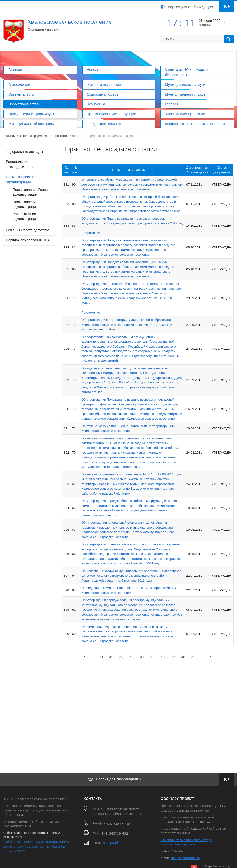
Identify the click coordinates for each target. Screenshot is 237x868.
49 (193, 657)
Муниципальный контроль (31, 124)
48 (183, 657)
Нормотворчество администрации (20, 179)
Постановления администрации (25, 204)
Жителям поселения (104, 85)
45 (152, 657)
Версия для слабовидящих (190, 7)
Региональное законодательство (20, 164)
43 (132, 657)
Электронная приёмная (185, 114)
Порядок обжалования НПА (28, 240)
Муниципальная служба (185, 94)
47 (173, 657)
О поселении (19, 85)
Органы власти (21, 94)
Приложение (91, 233)
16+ (226, 6)
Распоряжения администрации (25, 216)
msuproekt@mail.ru (185, 858)
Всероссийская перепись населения (196, 124)
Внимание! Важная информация (25, 136)
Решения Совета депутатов (28, 230)
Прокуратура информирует (31, 114)
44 (142, 657)
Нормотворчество (24, 104)
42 (121, 657)
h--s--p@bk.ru (113, 843)
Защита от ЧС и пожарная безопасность (187, 72)
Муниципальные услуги (185, 85)
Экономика (96, 104)
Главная (15, 70)
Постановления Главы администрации (30, 192)
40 (101, 657)
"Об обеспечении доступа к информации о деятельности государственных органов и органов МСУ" (36, 846)
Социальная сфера (103, 94)
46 (163, 657)
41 (111, 657)
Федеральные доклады (24, 152)
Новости (94, 70)
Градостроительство (104, 124)
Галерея (172, 104)
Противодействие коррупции (112, 114)
